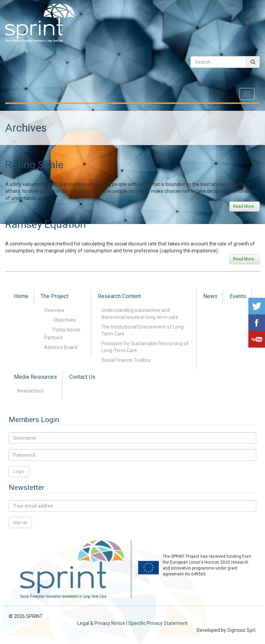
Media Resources (35, 377)
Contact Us (82, 377)
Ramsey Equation (46, 224)
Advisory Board (61, 347)
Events (238, 296)
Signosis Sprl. (242, 630)
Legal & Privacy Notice (101, 623)
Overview (54, 310)
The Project (54, 296)
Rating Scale (34, 165)
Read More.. (245, 206)
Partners (54, 338)
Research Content (119, 296)
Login (19, 471)
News (210, 296)
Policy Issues (67, 330)
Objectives (64, 320)
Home (21, 296)
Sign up (20, 522)
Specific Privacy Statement (158, 623)
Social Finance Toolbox (126, 360)
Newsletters (31, 391)
